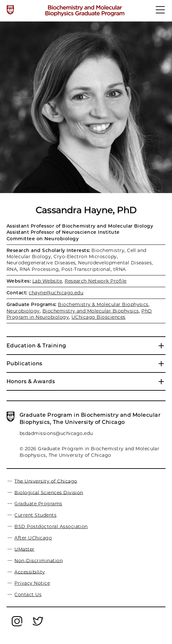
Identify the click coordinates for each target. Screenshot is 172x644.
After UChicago (33, 538)
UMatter (24, 549)
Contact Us (28, 595)
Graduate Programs (38, 504)
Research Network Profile (96, 281)
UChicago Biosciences (99, 317)
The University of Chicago (46, 481)
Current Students (35, 515)
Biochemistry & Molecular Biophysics (103, 304)
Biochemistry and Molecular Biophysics (91, 311)
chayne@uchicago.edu (56, 293)
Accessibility (30, 572)
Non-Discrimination (39, 560)
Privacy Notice (32, 583)
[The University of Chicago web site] (10, 10)
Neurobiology (23, 311)
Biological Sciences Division (49, 492)
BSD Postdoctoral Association (51, 526)
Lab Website (47, 281)
